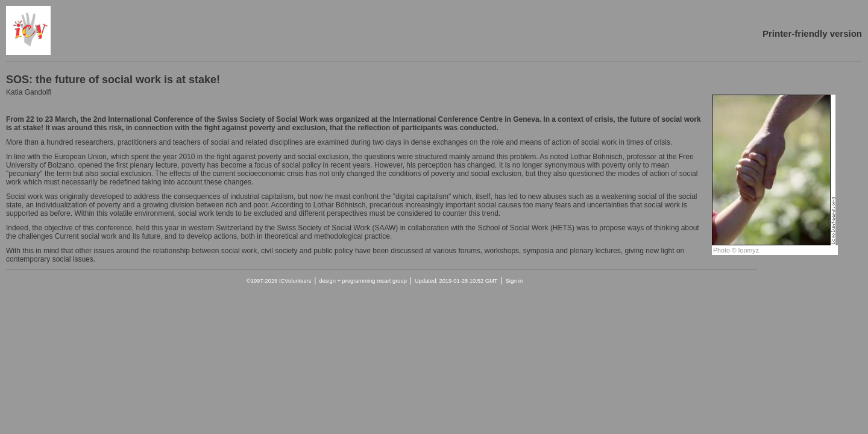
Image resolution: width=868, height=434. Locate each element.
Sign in (514, 281)
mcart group (392, 281)
